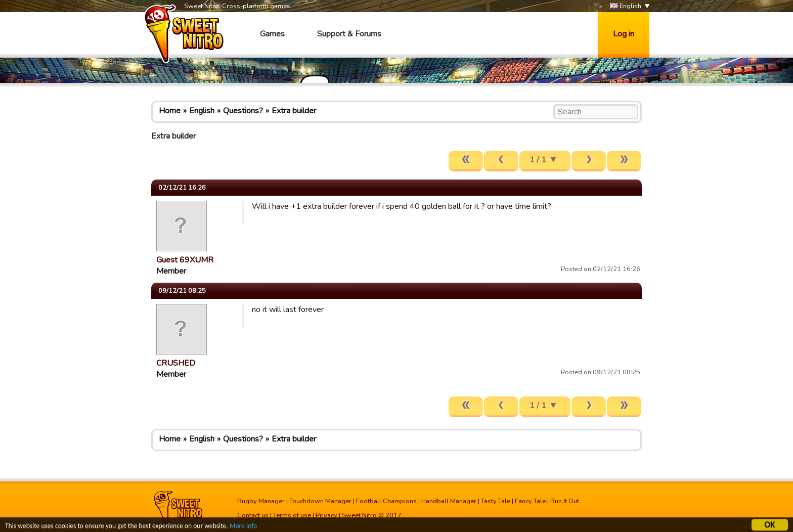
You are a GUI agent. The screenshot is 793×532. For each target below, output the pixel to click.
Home (170, 111)
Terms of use (292, 515)
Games (272, 34)
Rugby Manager (261, 501)
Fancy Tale (530, 501)
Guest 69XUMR (185, 260)
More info (243, 527)
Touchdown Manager (320, 501)
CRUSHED (176, 363)
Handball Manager (449, 501)
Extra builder (294, 111)
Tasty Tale (496, 501)
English (626, 6)
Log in (624, 34)
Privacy (326, 515)
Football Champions (386, 501)
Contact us (253, 515)
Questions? (243, 111)
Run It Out (565, 501)
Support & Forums (349, 34)
